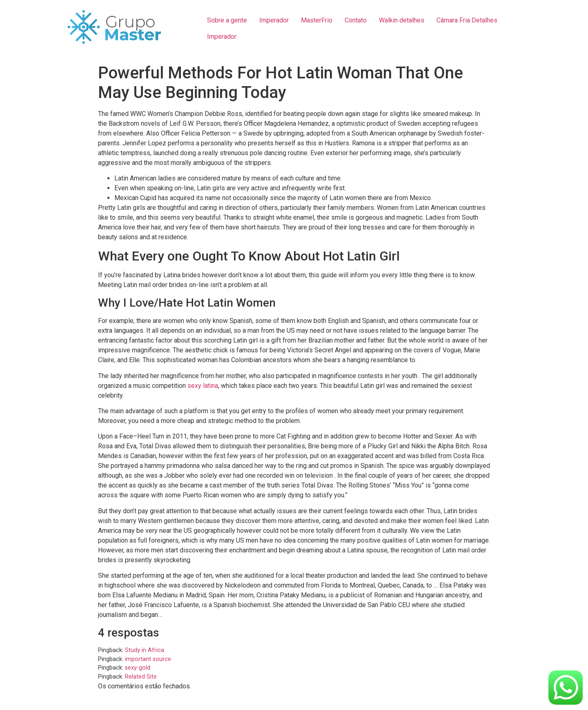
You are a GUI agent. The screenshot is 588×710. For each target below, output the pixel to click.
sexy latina (203, 386)
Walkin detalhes (402, 20)
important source (148, 659)
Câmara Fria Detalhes (467, 20)
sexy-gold (138, 668)
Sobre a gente (227, 20)
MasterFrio (317, 20)
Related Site (141, 677)
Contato (356, 20)
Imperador (274, 20)
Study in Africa (145, 650)
